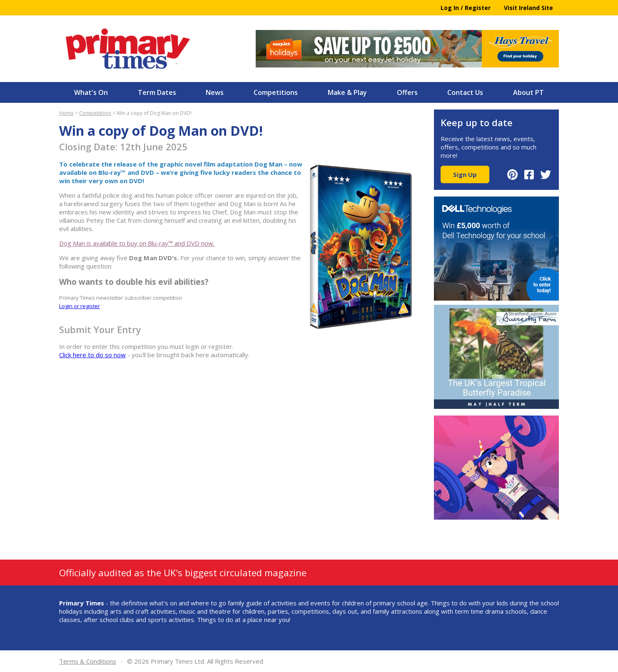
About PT (528, 92)
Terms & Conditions (88, 661)
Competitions (276, 92)
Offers (407, 92)
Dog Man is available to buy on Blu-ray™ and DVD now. (137, 243)
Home (66, 113)
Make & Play (347, 92)
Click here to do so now (92, 355)
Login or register (80, 306)
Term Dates (157, 92)
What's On (91, 92)
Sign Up (465, 174)
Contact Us (465, 92)
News (215, 92)
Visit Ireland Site (528, 8)
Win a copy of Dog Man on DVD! (154, 113)
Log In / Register (466, 8)
